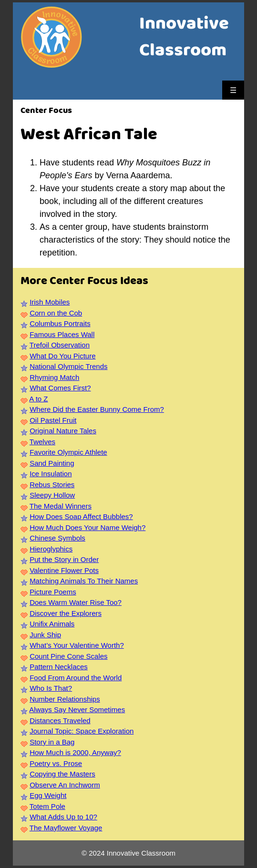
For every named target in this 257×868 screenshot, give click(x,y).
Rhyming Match (54, 377)
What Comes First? (60, 388)
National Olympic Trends (68, 366)
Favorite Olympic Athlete (68, 452)
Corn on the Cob (56, 313)
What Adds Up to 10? (63, 817)
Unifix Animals (52, 624)
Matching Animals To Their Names (84, 581)
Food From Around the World (76, 678)
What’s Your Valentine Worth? (77, 645)
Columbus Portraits (60, 323)
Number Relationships (65, 699)
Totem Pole (47, 806)
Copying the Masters (62, 774)
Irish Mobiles (50, 302)
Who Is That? (51, 688)
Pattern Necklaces (59, 667)
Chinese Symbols (57, 538)
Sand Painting (52, 463)
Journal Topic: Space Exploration (82, 731)
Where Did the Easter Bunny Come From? (97, 409)
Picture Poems (53, 592)
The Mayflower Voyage (66, 828)
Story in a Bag (52, 742)
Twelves (42, 442)
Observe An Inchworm (65, 785)
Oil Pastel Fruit (53, 420)
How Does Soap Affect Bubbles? (81, 516)
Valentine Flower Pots (64, 570)
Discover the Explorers (66, 613)
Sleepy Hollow (52, 495)
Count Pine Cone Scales (68, 656)
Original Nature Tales (63, 431)
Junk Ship (45, 635)
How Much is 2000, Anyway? (75, 752)
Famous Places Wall (62, 334)
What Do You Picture (62, 356)
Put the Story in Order (64, 559)
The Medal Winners (61, 506)
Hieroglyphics (51, 549)
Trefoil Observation (60, 345)
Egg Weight (48, 795)
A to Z (38, 399)
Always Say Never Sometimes (77, 710)
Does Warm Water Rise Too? (76, 602)
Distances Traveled (60, 720)
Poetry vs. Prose (56, 763)
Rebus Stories (52, 485)
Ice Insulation (51, 474)
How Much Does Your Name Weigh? (87, 527)
